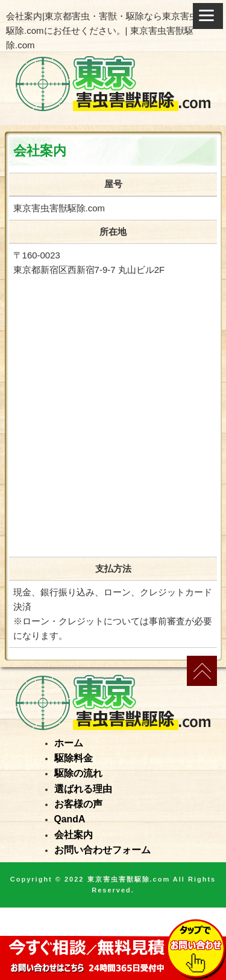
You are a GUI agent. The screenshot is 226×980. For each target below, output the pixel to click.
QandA (70, 819)
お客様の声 (78, 804)
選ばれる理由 (83, 789)
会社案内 (74, 835)
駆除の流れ (78, 773)
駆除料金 (74, 758)
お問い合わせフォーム (102, 850)
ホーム (69, 743)
